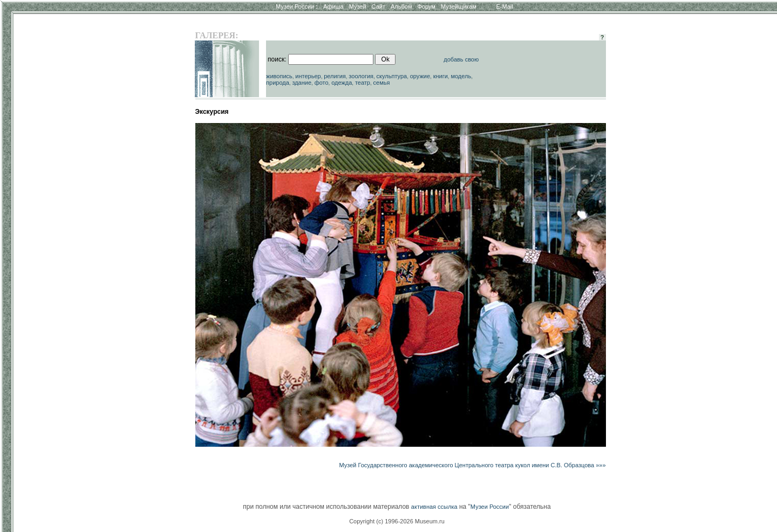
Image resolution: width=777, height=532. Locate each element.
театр (363, 83)
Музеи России (297, 6)
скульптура (392, 76)
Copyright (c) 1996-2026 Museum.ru (397, 521)
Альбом (401, 6)
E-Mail (505, 6)
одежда (342, 83)
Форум (426, 6)
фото (322, 83)
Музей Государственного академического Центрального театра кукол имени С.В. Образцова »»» (472, 465)
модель (461, 76)
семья (382, 83)
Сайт (379, 6)
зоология (361, 76)
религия (335, 76)
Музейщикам (459, 6)
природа (278, 83)
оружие (420, 76)
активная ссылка (434, 507)
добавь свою (461, 59)
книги (441, 76)
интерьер (308, 76)
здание (302, 83)
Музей (358, 6)
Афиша (333, 6)
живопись (279, 76)
